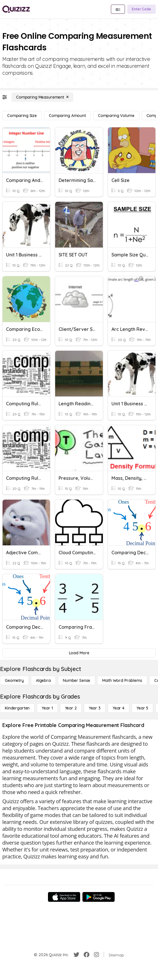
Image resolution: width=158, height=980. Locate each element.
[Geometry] (14, 680)
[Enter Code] (141, 9)
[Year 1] (47, 708)
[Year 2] (71, 708)
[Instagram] (97, 955)
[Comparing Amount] (67, 116)
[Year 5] (142, 708)
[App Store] (64, 897)
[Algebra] (43, 680)
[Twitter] (76, 955)
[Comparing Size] (22, 116)
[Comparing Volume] (116, 116)
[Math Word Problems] (122, 680)
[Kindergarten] (17, 708)
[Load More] (79, 653)
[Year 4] (119, 708)
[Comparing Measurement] (42, 97)
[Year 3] (95, 708)
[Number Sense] (77, 680)
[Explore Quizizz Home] (16, 9)
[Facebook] (86, 955)
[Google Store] (99, 897)
